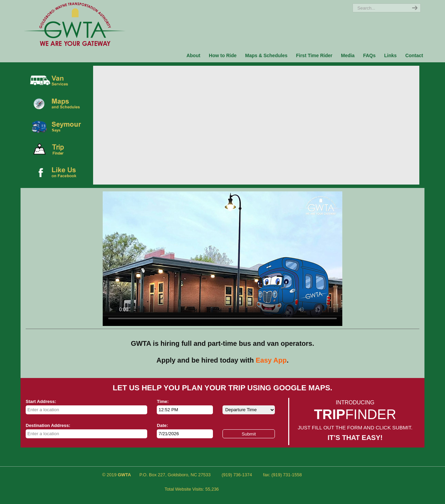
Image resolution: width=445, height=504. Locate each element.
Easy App (271, 360)
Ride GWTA (75, 24)
